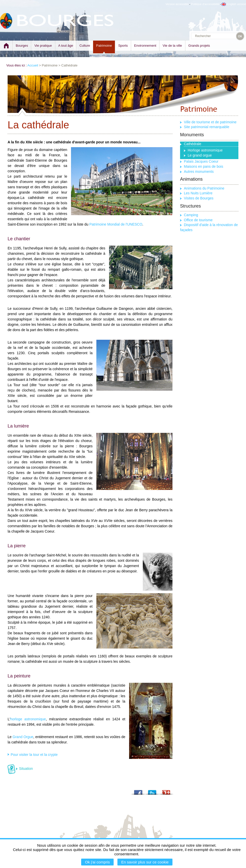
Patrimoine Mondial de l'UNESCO (116, 224)
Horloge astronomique (205, 150)
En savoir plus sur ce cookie (145, 862)
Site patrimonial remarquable (207, 127)
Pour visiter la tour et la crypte (34, 755)
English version (234, 4)
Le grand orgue (200, 155)
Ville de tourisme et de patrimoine (210, 122)
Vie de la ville (172, 46)
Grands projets (199, 46)
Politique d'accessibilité (205, 4)
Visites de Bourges (199, 198)
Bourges (22, 46)
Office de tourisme (198, 220)
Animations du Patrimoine (204, 188)
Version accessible (177, 4)
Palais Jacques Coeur (201, 161)
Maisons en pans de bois (204, 166)
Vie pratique (43, 46)
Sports (123, 46)
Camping (191, 215)
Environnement (145, 46)
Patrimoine (104, 46)
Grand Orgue (23, 737)
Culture (85, 46)
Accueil (33, 65)
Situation (26, 769)
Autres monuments (199, 172)
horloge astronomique (28, 719)
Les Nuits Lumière (198, 193)
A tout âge (66, 46)
